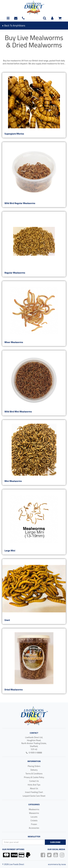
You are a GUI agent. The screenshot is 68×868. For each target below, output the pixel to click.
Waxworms (34, 813)
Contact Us (34, 781)
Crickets (34, 820)
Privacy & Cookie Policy (34, 777)
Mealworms (34, 809)
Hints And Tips (34, 785)
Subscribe (55, 842)
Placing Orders (34, 766)
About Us (34, 788)
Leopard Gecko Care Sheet (34, 796)
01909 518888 (34, 753)
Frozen (34, 824)
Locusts (34, 817)
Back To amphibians (14, 26)
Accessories (34, 828)
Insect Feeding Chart (34, 792)
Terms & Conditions (34, 773)
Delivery (34, 770)
